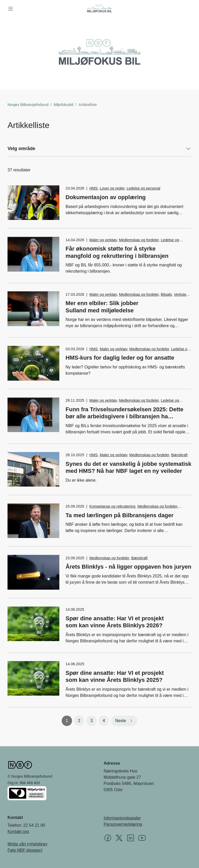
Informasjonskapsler (122, 818)
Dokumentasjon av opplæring (106, 197)
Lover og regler (112, 188)
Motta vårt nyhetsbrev (27, 844)
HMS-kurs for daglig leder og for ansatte (120, 358)
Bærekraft (179, 455)
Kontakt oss (18, 832)
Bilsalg (166, 294)
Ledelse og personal (144, 188)
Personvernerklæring (123, 824)
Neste (120, 721)
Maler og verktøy (103, 240)
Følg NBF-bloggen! (25, 850)
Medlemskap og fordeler (139, 240)
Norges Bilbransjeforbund (28, 105)
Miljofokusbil (63, 105)
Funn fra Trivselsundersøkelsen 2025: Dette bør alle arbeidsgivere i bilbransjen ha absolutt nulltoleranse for (125, 416)
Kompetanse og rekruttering (112, 506)
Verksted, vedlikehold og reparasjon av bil (139, 297)
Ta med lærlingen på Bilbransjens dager (123, 515)
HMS (94, 188)
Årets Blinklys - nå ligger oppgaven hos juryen (128, 567)
